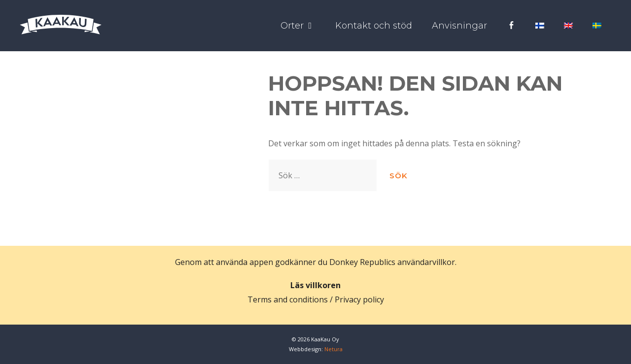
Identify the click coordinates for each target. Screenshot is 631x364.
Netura (333, 349)
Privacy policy (359, 299)
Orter (303, 26)
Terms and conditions (288, 299)
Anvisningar (459, 26)
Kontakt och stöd (374, 26)
